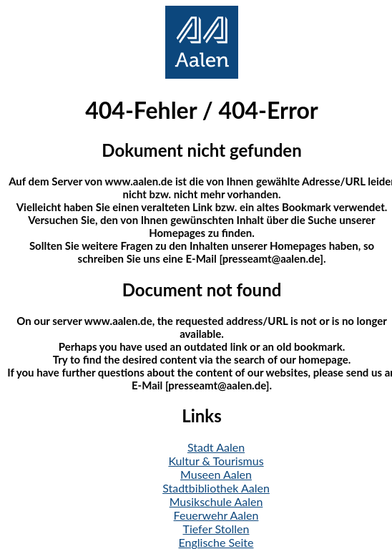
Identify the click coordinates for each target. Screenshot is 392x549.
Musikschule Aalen (216, 501)
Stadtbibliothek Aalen (216, 488)
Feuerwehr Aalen (216, 515)
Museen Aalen (216, 474)
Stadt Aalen (216, 447)
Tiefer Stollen (216, 529)
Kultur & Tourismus (216, 461)
